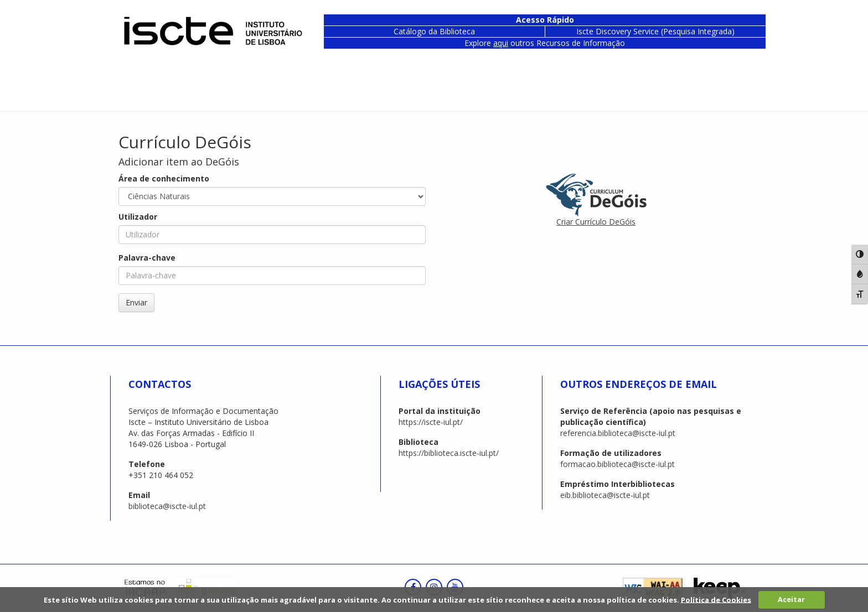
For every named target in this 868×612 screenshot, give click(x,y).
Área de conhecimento (164, 178)
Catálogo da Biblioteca (434, 31)
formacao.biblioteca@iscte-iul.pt (618, 464)
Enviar (136, 302)
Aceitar (791, 599)
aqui (501, 43)
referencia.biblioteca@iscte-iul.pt (618, 433)
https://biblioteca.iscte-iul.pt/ (449, 453)
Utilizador (138, 217)
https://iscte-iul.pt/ (431, 422)
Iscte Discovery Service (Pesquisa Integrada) (655, 31)
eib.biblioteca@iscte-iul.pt (605, 495)
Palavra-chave (147, 258)
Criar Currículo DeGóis (596, 222)
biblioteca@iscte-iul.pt (167, 506)
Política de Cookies (716, 599)
